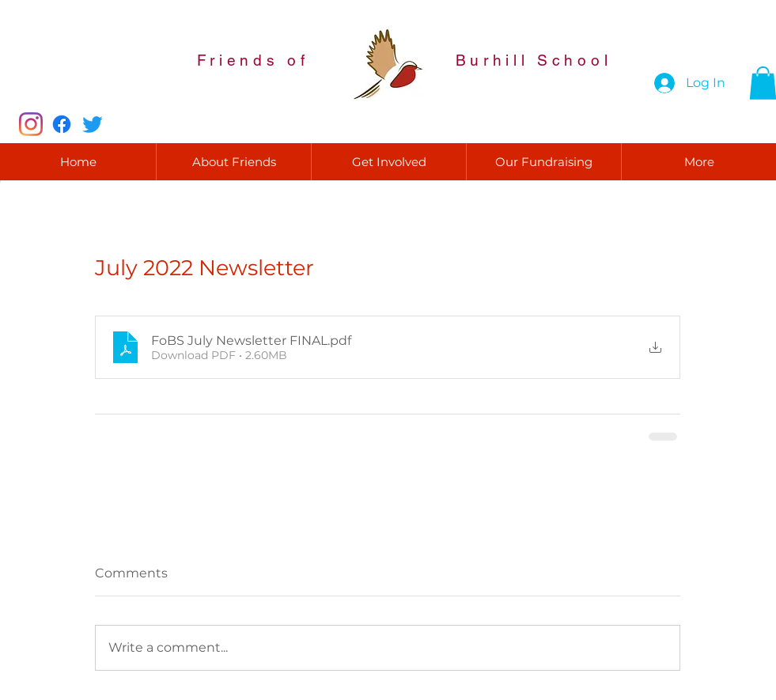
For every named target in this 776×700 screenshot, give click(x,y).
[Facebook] (62, 124)
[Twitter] (93, 124)
